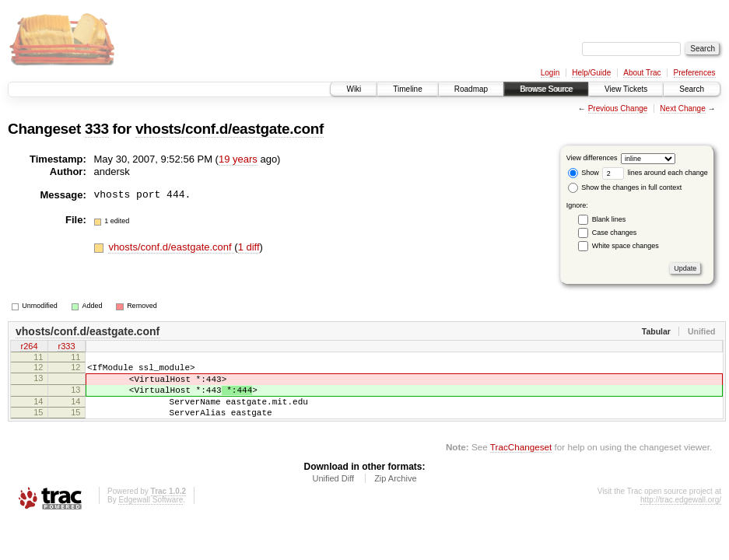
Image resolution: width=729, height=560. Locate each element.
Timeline (407, 89)
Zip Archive (395, 492)
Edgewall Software (151, 514)
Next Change (682, 108)
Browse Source (546, 89)
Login (550, 73)
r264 (29, 348)
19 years (238, 159)
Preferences (695, 73)
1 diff (249, 247)
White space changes (626, 246)
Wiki (354, 89)
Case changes (615, 233)
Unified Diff (333, 492)
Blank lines (609, 219)
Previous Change (618, 108)
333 (97, 129)
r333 (66, 348)
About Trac (642, 73)
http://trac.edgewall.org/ (681, 514)
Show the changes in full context (625, 187)
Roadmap (471, 89)
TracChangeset (521, 461)
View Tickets (626, 89)
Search (692, 89)
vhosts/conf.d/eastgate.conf (230, 129)
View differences (592, 158)
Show (584, 173)
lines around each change (655, 173)
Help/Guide (591, 73)
